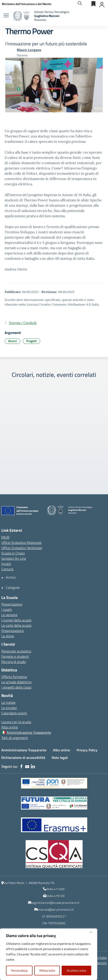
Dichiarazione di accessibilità (23, 758)
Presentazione (12, 604)
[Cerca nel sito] (80, 4)
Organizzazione (12, 631)
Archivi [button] (11, 577)
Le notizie (8, 702)
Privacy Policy (87, 750)
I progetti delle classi (16, 687)
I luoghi (7, 609)
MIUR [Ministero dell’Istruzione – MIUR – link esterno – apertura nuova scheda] (5, 537)
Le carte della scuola (16, 625)
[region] (49, 954)
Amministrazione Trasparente (24, 750)
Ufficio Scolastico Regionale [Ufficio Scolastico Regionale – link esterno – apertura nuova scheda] (21, 543)
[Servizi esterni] (94, 4)
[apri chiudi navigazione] (6, 16)
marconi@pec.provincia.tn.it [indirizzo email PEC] (56, 909)
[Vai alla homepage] (22, 16)
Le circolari (9, 708)
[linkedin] (33, 766)
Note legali (60, 758)
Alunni (12, 341)
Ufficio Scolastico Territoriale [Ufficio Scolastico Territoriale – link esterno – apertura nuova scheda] (22, 548)
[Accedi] (102, 4)
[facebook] (21, 766)
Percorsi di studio (14, 662)
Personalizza (19, 970)
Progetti (31, 341)
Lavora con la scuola (16, 722)
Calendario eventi (14, 713)
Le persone (9, 615)
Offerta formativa (14, 677)
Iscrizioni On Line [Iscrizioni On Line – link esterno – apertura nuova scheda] (14, 558)
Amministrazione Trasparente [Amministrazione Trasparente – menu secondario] (29, 732)
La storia (8, 636)
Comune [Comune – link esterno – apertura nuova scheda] (7, 569)
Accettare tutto (76, 970)
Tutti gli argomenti (15, 738)
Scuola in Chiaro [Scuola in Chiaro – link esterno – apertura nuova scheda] (13, 553)
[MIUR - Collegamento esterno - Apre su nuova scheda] (27, 4)
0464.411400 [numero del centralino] (55, 889)
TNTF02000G (57, 923)
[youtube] (27, 766)
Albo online (10, 727)
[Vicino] (93, 932)
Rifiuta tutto (47, 970)
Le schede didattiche (16, 682)
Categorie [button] (13, 587)
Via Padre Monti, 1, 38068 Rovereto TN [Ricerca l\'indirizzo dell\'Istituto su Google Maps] (29, 883)
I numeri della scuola (16, 620)
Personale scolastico (16, 651)
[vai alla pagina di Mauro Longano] (29, 50)
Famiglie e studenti (15, 656)
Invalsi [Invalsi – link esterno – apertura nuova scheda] (6, 564)
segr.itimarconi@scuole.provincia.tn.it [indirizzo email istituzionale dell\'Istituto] (55, 903)
